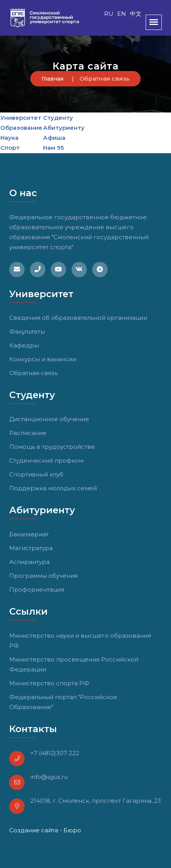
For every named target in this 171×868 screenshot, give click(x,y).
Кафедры (24, 345)
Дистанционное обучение (49, 419)
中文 (136, 14)
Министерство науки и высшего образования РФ (80, 641)
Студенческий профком (46, 460)
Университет (21, 118)
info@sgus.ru (49, 777)
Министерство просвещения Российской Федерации (74, 664)
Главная (52, 79)
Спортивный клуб (36, 474)
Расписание (28, 433)
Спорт (10, 148)
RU (109, 14)
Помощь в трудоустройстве (52, 447)
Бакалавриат (29, 534)
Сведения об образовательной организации (78, 318)
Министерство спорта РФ (49, 683)
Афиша (54, 138)
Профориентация (37, 589)
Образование (21, 128)
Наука (9, 138)
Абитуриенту (64, 128)
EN (122, 14)
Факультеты (27, 331)
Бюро (72, 830)
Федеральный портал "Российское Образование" (63, 702)
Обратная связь (33, 373)
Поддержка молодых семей (53, 488)
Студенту (58, 118)
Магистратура (31, 548)
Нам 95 (53, 148)
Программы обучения (43, 576)
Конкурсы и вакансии (43, 359)
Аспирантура (29, 562)
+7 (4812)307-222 (55, 753)
